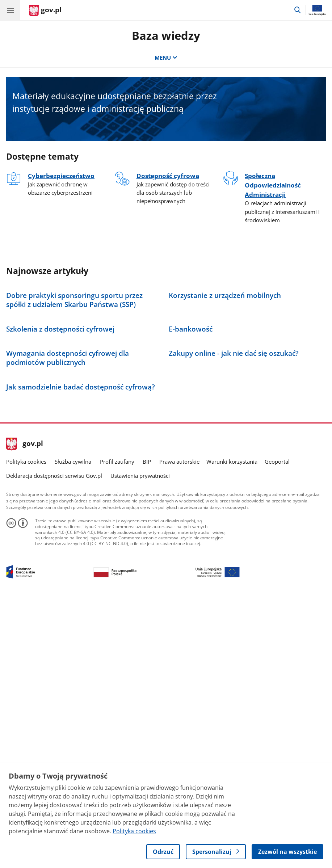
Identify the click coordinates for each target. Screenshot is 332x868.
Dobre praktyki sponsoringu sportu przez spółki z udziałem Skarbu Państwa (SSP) (74, 366)
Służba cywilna (73, 726)
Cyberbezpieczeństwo (61, 176)
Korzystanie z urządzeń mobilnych (225, 361)
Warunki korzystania (232, 726)
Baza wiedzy (166, 35)
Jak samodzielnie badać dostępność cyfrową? (81, 651)
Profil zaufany (117, 726)
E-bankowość (191, 461)
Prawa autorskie (179, 726)
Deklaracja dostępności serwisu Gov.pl (54, 740)
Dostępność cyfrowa (168, 176)
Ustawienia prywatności (140, 740)
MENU (166, 58)
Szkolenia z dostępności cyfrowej (60, 461)
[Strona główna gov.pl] (45, 11)
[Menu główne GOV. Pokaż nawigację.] (10, 10)
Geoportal (277, 726)
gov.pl (25, 708)
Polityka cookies (26, 726)
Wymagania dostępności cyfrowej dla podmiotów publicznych (68, 556)
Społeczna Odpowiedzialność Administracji (273, 185)
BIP (147, 726)
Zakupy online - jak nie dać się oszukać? (234, 551)
